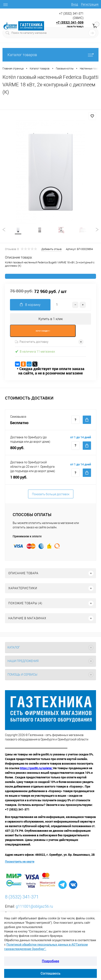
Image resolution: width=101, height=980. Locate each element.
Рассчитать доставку (32, 342)
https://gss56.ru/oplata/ (36, 768)
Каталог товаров (50, 55)
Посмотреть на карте (20, 861)
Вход (75, 4)
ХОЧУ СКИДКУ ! (43, 331)
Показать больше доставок (51, 494)
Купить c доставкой (87, 420)
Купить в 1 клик (51, 319)
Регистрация (90, 4)
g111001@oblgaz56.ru (34, 906)
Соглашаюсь (50, 973)
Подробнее (51, 961)
